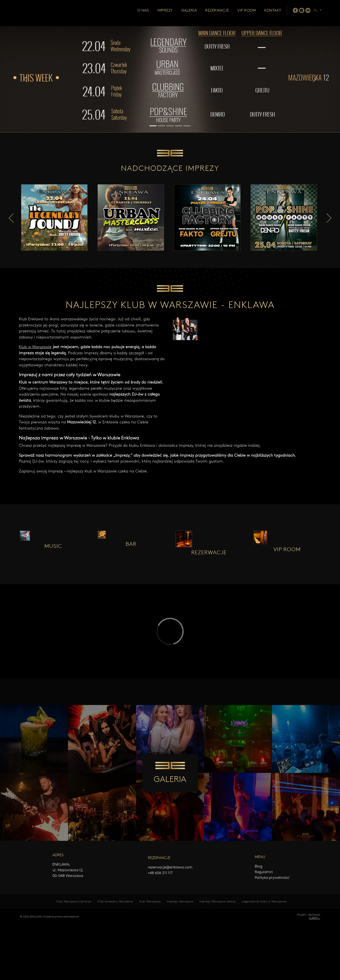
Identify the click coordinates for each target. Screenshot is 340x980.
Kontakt (273, 14)
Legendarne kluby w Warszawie (264, 957)
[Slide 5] (187, 126)
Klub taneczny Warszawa (115, 957)
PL (316, 14)
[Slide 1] (153, 126)
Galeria (189, 14)
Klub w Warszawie (35, 383)
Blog (259, 922)
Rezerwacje (217, 14)
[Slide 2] (161, 126)
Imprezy (165, 14)
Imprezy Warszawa (180, 957)
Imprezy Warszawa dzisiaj (218, 957)
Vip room (246, 14)
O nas (143, 14)
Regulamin (264, 927)
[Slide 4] (178, 126)
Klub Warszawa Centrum (74, 957)
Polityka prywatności (272, 933)
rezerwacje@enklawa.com (170, 923)
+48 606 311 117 (160, 928)
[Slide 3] (170, 126)
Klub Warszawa (150, 957)
